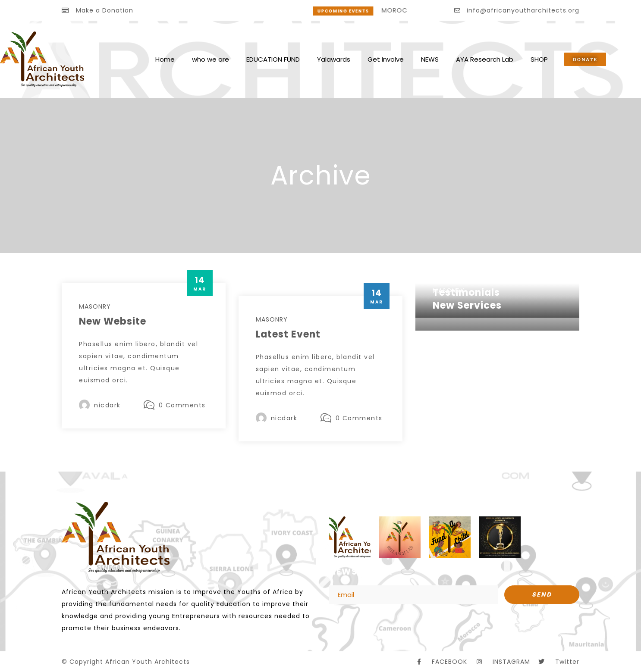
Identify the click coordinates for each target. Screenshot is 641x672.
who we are (211, 59)
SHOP (539, 59)
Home (165, 59)
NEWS (430, 59)
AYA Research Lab (485, 59)
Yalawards (334, 59)
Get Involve (386, 59)
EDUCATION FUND (273, 59)
